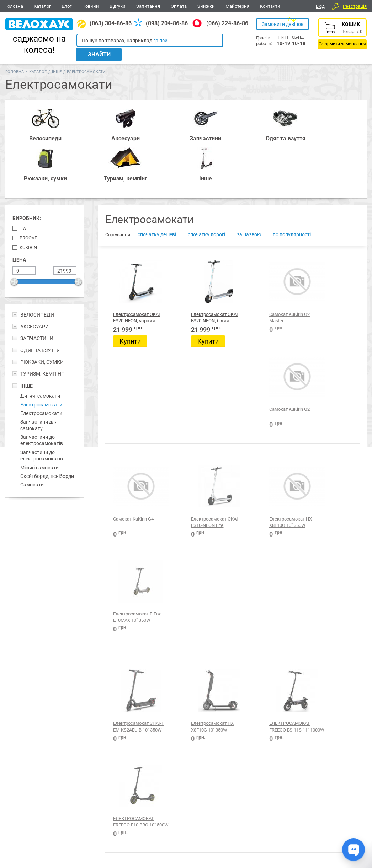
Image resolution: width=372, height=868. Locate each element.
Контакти (270, 6)
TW (23, 180)
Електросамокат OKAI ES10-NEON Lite (196, 392)
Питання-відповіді (346, 817)
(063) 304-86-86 (111, 23)
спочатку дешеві (157, 186)
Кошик (342, 34)
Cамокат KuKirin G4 (133, 385)
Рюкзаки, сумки (141, 785)
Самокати (32, 436)
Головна (14, 6)
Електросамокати (41, 356)
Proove (28, 189)
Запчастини (61, 785)
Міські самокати (39, 419)
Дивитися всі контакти (162, 838)
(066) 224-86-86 (227, 23)
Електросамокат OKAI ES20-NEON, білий (197, 272)
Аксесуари (98, 785)
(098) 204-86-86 (167, 23)
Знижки (206, 6)
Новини (91, 6)
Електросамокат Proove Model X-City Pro (264, 608)
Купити (130, 293)
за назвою (249, 186)
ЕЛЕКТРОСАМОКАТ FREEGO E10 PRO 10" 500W (330, 500)
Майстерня (237, 6)
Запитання (148, 6)
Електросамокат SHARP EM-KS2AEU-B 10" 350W (134, 500)
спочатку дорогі (206, 186)
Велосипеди (22, 785)
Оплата (179, 6)
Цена (19, 211)
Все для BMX (187, 785)
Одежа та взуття (234, 785)
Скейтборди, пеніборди (47, 427)
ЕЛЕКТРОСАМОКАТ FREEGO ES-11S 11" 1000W (265, 500)
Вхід (320, 6)
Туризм (273, 785)
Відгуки (118, 6)
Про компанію (341, 825)
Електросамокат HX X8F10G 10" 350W (262, 392)
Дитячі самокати (40, 347)
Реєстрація (355, 6)
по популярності (292, 186)
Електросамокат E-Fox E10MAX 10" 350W (330, 392)
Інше (57, 63)
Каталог (42, 6)
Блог (67, 6)
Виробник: (27, 170)
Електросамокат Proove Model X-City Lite (133, 716)
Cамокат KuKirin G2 (330, 266)
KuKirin (28, 199)
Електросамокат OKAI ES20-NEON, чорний (131, 272)
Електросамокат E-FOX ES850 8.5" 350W (199, 608)
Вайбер (318, 785)
